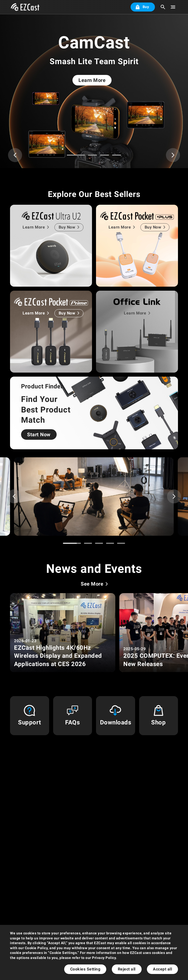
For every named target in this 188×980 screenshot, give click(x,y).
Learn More (92, 80)
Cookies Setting (85, 969)
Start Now (39, 434)
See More (92, 584)
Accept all (162, 969)
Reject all (127, 969)
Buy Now (67, 227)
